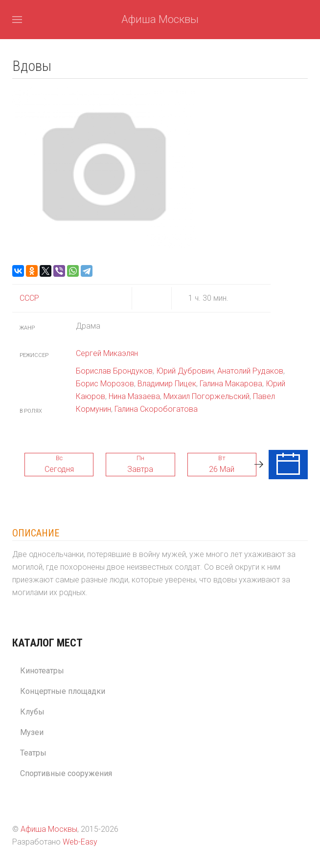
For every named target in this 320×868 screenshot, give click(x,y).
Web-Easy (80, 842)
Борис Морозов (105, 384)
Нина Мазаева (134, 396)
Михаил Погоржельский (206, 396)
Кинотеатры (42, 671)
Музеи (32, 732)
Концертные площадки (63, 691)
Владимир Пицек (167, 384)
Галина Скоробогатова (156, 409)
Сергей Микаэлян (107, 353)
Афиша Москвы (160, 19)
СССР (29, 298)
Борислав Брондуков (114, 371)
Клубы (32, 712)
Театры (33, 753)
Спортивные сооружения (66, 773)
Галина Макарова (231, 384)
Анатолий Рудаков (250, 371)
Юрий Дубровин (185, 371)
